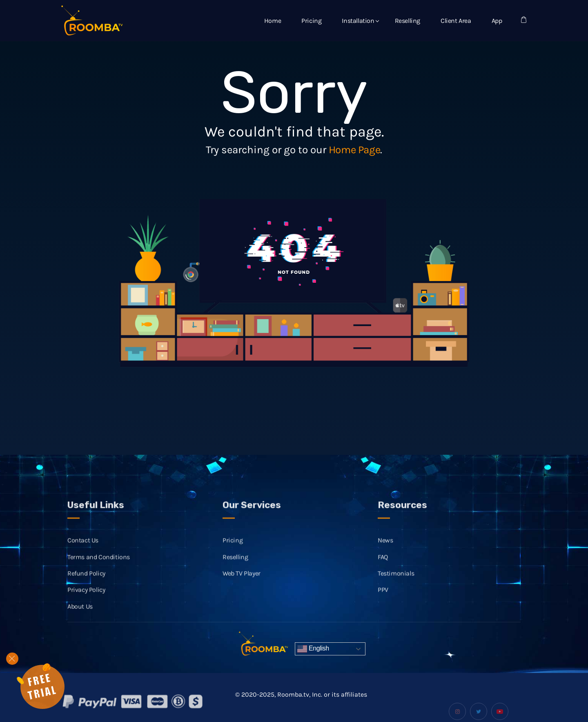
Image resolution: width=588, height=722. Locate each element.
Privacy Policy (86, 598)
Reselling (408, 21)
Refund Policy (86, 582)
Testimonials (396, 582)
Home (273, 21)
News (385, 549)
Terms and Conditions (99, 565)
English (313, 649)
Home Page (354, 150)
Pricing (311, 21)
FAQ (383, 565)
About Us (80, 615)
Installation (358, 21)
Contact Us (83, 549)
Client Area (456, 21)
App (497, 21)
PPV (383, 598)
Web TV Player (242, 582)
